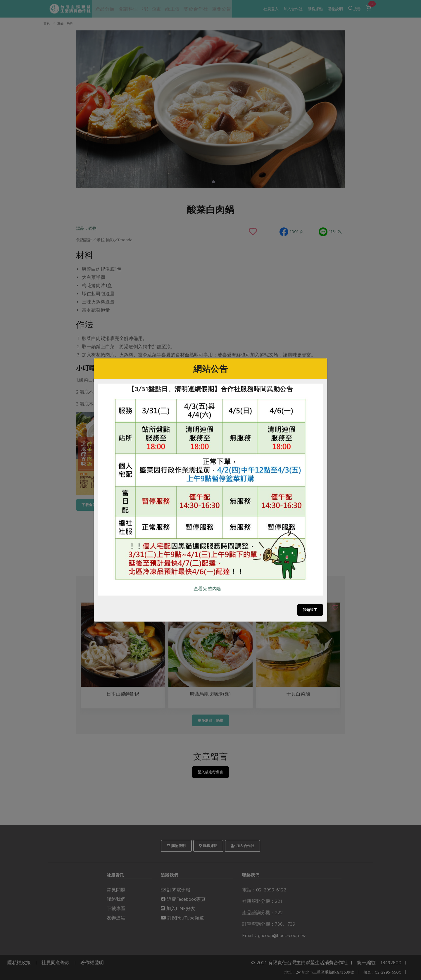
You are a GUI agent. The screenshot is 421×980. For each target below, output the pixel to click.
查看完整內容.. (208, 589)
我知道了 (310, 610)
